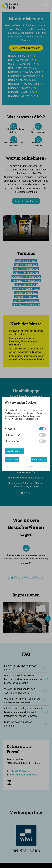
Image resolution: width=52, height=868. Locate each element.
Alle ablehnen (12, 459)
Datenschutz (31, 466)
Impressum (43, 466)
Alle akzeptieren (39, 459)
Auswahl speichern (14, 451)
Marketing (12, 441)
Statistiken (13, 435)
